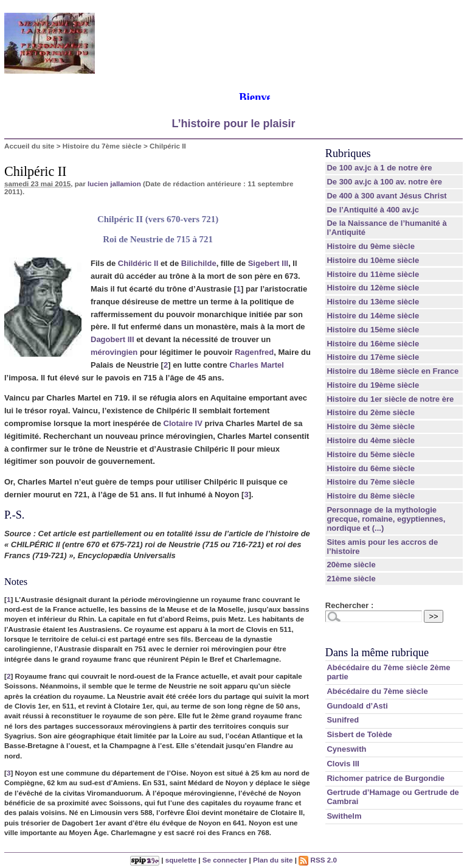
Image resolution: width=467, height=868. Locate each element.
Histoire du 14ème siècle (373, 316)
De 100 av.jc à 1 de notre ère (379, 168)
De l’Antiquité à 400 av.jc (372, 210)
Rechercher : (349, 605)
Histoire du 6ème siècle (371, 468)
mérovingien (114, 352)
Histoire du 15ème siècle (373, 330)
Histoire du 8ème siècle (371, 496)
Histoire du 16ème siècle (373, 344)
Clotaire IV (183, 423)
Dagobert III (112, 339)
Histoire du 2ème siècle (371, 412)
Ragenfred (254, 352)
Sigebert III (268, 263)
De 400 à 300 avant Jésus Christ (386, 196)
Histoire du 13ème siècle (373, 302)
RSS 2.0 (318, 860)
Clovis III (343, 764)
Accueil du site (29, 146)
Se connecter (225, 860)
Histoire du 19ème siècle (373, 385)
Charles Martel (257, 365)
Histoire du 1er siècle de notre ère (390, 399)
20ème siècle (351, 565)
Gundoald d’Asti (357, 706)
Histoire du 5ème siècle (371, 454)
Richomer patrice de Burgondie (386, 778)
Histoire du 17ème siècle (373, 357)
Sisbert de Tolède (359, 734)
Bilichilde (199, 263)
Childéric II (138, 263)
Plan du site (273, 860)
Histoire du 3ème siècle (371, 426)
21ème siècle (351, 579)
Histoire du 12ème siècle (373, 288)
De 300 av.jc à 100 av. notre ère (384, 182)
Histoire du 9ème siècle (371, 246)
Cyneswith (346, 749)
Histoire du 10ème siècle (373, 260)
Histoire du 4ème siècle (371, 440)
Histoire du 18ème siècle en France (393, 371)
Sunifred (343, 720)
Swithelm (344, 816)
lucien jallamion (114, 184)
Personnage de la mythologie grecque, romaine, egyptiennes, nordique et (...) (386, 519)
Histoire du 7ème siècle (102, 146)
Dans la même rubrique (377, 653)
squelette (181, 860)
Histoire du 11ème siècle (373, 274)
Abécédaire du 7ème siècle (377, 691)
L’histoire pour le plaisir (233, 124)
